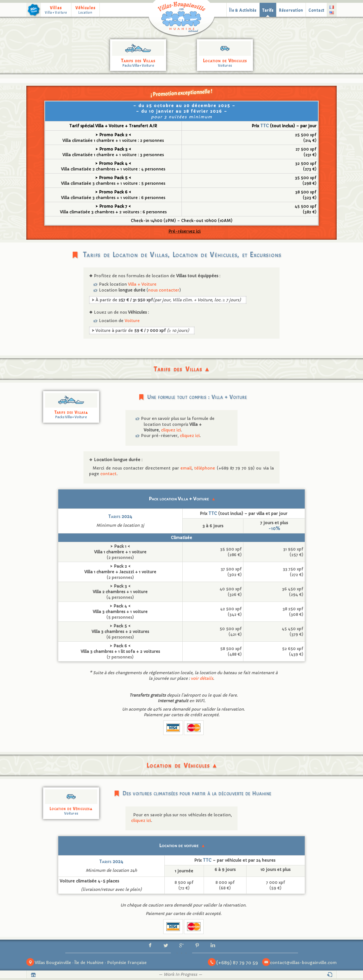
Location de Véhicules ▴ (182, 765)
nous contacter (164, 290)
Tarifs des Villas (138, 61)
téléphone (205, 468)
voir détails (202, 678)
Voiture (132, 321)
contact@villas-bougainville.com (303, 963)
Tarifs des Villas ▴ (182, 369)
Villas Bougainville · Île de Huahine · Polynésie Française (91, 963)
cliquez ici (171, 430)
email (186, 468)
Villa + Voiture (142, 284)
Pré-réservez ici (184, 231)
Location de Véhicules (225, 61)
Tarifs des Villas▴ (71, 412)
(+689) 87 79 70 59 (237, 963)
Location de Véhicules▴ (71, 809)
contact (108, 474)
